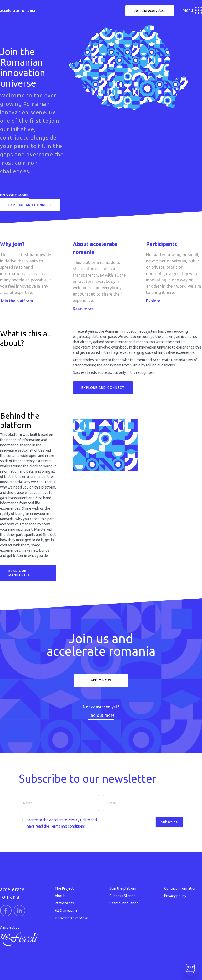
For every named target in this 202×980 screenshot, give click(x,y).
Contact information (180, 888)
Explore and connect (30, 205)
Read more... (84, 309)
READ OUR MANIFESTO (19, 573)
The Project (64, 888)
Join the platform (123, 888)
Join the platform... (18, 301)
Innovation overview (71, 918)
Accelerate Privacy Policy (70, 820)
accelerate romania (18, 10)
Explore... (154, 301)
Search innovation (124, 903)
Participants (64, 903)
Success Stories (122, 896)
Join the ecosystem (150, 11)
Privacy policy (175, 896)
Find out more (14, 195)
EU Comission (66, 911)
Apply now (101, 680)
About (60, 896)
